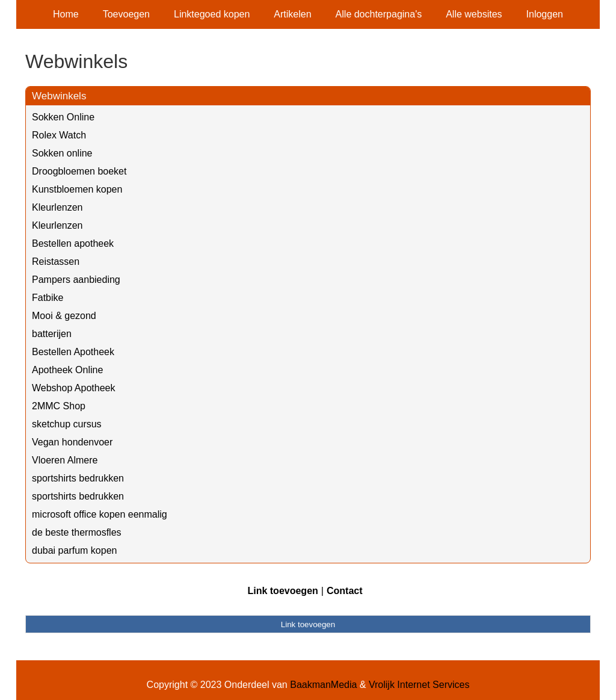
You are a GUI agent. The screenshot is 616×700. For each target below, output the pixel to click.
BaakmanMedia (323, 685)
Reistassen (56, 262)
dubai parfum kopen (74, 550)
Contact (345, 591)
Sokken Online (63, 117)
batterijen (52, 334)
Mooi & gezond (64, 316)
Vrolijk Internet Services (419, 685)
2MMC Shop (59, 406)
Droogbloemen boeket (79, 171)
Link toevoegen (282, 591)
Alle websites (474, 14)
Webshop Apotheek (73, 388)
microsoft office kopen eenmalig (100, 514)
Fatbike (48, 298)
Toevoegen (126, 14)
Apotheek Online (67, 370)
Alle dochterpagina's (379, 14)
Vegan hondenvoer (72, 442)
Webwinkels (59, 96)
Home (66, 14)
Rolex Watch (59, 135)
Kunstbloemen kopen (77, 189)
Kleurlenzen (57, 207)
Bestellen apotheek (73, 243)
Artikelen (292, 14)
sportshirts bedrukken (78, 478)
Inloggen (545, 14)
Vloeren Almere (65, 460)
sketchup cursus (67, 424)
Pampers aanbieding (76, 280)
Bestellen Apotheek (73, 352)
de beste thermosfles (77, 532)
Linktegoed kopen (212, 14)
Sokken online (62, 153)
